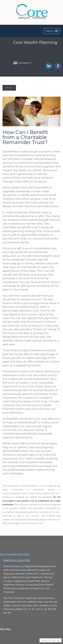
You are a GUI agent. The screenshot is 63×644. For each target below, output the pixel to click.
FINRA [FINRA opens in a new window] (29, 574)
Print (9, 88)
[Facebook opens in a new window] (58, 68)
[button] (52, 31)
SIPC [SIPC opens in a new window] (37, 574)
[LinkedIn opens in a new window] (49, 68)
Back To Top (51, 640)
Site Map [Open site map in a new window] (5, 629)
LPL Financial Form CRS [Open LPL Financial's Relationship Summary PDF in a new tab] (15, 554)
